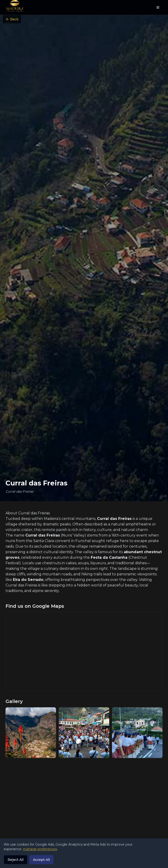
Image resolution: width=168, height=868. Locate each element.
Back (12, 19)
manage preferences (40, 849)
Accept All (41, 860)
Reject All (16, 860)
